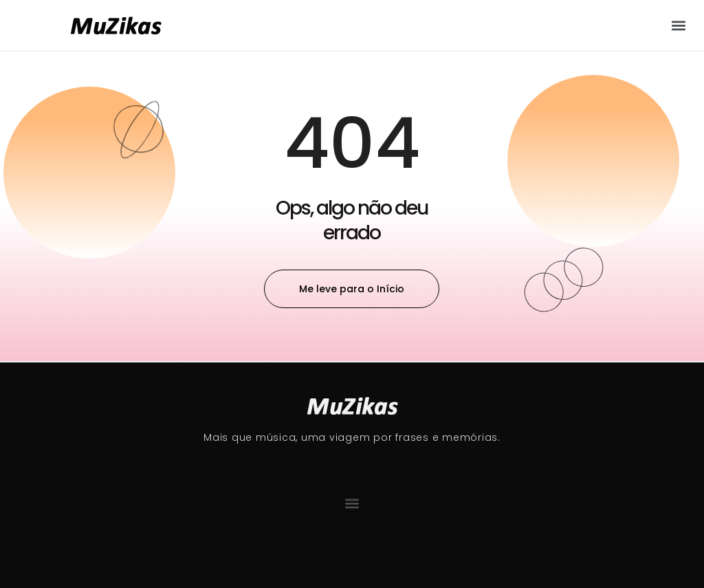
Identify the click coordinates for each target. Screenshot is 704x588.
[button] (679, 25)
